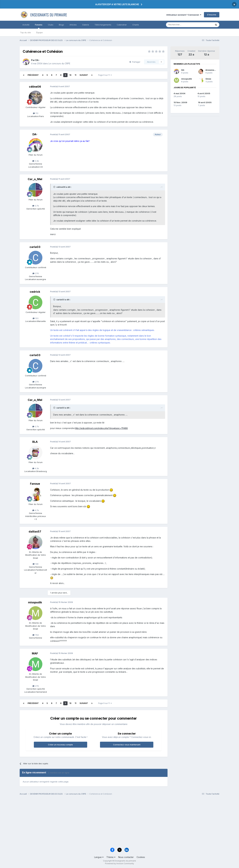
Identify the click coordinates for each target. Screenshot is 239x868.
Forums (39, 26)
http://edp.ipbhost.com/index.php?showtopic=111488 (101, 428)
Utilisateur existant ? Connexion (184, 15)
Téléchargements (103, 25)
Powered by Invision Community (120, 864)
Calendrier (122, 25)
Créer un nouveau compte (60, 745)
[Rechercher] (183, 25)
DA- (183, 70)
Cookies (141, 857)
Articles (73, 25)
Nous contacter (126, 857)
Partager (135, 62)
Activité (26, 25)
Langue (99, 857)
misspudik (187, 79)
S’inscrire (212, 15)
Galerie (86, 25)
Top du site (25, 32)
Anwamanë (211, 70)
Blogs (61, 25)
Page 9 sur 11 (105, 75)
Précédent (33, 75)
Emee (208, 79)
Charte (136, 25)
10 (70, 75)
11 (75, 75)
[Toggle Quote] (55, 187)
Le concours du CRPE (59, 63)
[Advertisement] (111, 822)
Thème (111, 857)
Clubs (51, 25)
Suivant (84, 75)
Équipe (39, 32)
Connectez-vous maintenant (127, 745)
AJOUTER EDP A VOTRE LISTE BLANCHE (117, 4)
